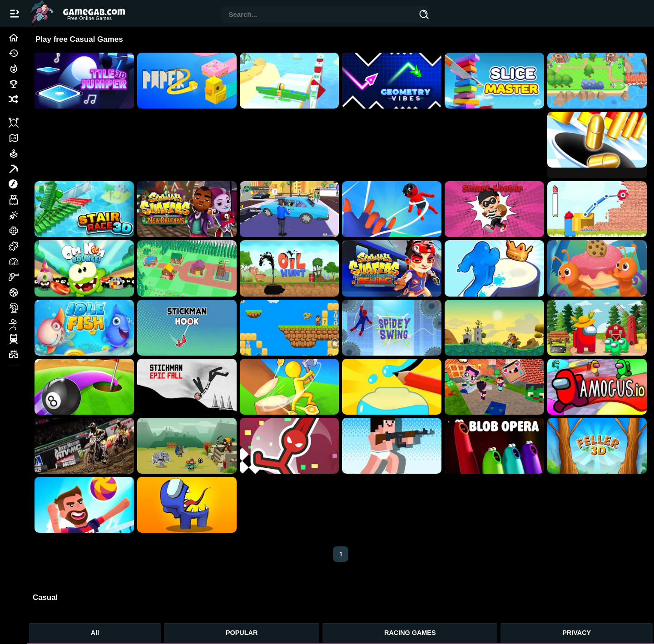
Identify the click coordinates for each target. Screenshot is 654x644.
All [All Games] (95, 633)
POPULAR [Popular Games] (242, 633)
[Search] (424, 16)
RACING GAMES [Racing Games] (410, 633)
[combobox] (320, 15)
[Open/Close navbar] (15, 14)
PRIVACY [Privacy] (577, 633)
